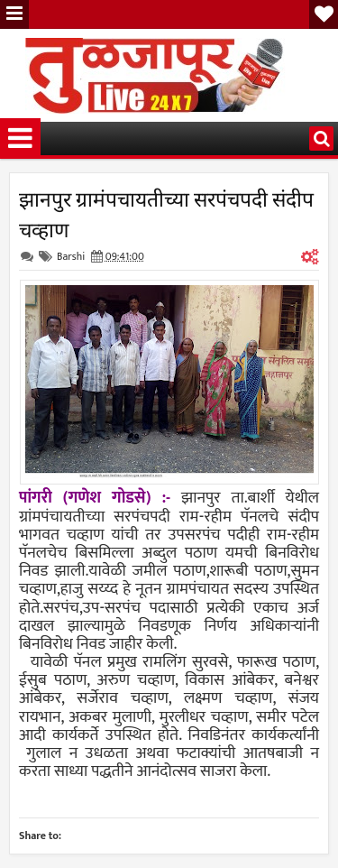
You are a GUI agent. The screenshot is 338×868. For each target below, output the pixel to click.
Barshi (71, 256)
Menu (14, 14)
